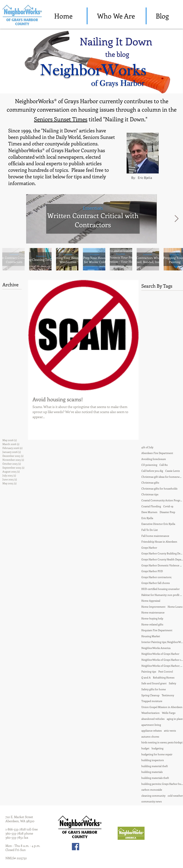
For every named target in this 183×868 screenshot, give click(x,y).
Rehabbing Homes (164, 677)
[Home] (63, 16)
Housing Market (151, 636)
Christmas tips (150, 494)
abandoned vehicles (153, 719)
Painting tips (149, 671)
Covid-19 (168, 506)
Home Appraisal (151, 601)
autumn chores (150, 737)
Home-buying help (152, 618)
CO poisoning (149, 465)
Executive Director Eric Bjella (158, 524)
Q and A (146, 677)
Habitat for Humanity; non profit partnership (162, 595)
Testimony (168, 695)
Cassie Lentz (173, 471)
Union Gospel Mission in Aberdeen (162, 707)
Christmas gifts (150, 483)
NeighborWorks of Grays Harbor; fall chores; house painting (162, 666)
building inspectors (153, 760)
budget (145, 748)
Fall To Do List (150, 530)
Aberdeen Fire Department (157, 453)
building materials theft (155, 778)
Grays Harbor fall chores (156, 583)
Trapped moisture (152, 701)
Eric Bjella (147, 518)
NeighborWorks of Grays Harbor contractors (162, 660)
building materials (152, 772)
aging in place (175, 719)
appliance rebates (152, 731)
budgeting (158, 748)
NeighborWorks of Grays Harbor (160, 654)
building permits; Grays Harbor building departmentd (162, 784)
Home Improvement (153, 607)
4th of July (147, 447)
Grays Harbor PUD (152, 571)
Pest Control (166, 671)
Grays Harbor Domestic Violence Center (162, 565)
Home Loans (175, 607)
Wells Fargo (169, 713)
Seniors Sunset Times (61, 119)
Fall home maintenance (155, 536)
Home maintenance (153, 612)
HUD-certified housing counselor (160, 589)
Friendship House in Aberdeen (159, 542)
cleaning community (153, 796)
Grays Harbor (149, 548)
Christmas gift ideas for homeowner (162, 477)
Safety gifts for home (154, 689)
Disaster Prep (167, 512)
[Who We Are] (116, 16)
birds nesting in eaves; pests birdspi (162, 742)
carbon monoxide (152, 790)
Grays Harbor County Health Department (162, 559)
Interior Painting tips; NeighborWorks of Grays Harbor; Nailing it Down (162, 642)
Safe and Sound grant (154, 683)
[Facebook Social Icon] (76, 847)
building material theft (155, 766)
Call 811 (164, 465)
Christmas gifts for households (159, 488)
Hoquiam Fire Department (157, 630)
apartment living (151, 725)
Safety (172, 683)
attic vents (170, 731)
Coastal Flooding (151, 506)
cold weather (175, 796)
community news (152, 801)
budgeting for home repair (157, 754)
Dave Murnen (149, 512)
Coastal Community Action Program (162, 500)
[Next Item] (177, 219)
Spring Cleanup (150, 695)
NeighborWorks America (156, 648)
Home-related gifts (152, 624)
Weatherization (151, 713)
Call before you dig (152, 471)
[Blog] (162, 16)
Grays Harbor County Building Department (162, 553)
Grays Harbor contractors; (156, 577)
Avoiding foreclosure (154, 459)
